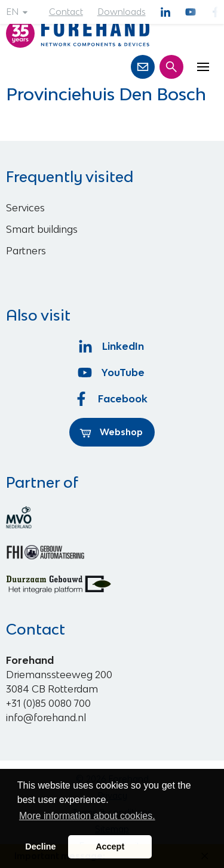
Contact (66, 12)
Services (25, 208)
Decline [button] (40, 847)
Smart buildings (42, 229)
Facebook (112, 399)
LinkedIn (112, 346)
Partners (26, 251)
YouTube (112, 373)
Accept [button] (110, 847)
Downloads (122, 12)
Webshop (111, 432)
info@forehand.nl (46, 718)
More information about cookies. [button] (87, 816)
